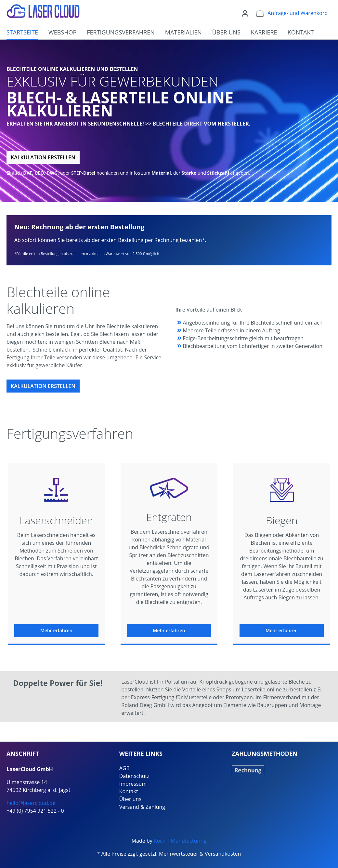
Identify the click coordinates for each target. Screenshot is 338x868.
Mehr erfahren (56, 630)
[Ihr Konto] (245, 13)
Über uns (130, 799)
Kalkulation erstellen (43, 157)
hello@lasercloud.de (31, 803)
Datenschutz (134, 776)
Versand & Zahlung (142, 807)
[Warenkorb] (292, 13)
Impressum (133, 784)
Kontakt (129, 791)
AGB (124, 768)
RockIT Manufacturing (180, 841)
